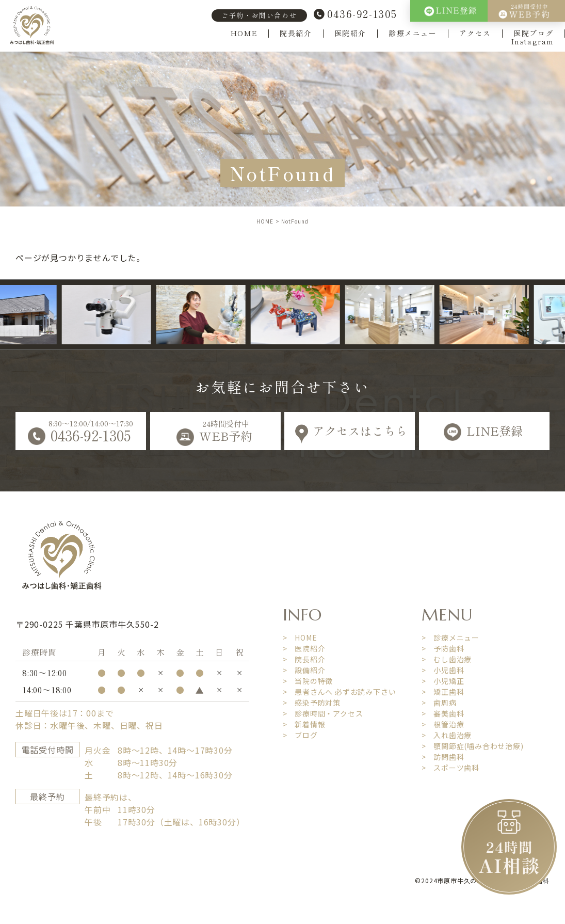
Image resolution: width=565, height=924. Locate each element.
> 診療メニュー (450, 638)
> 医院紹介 (304, 648)
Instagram (533, 42)
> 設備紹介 (304, 670)
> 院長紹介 (304, 659)
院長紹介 (296, 33)
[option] (117, 315)
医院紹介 (350, 33)
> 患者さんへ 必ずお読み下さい (340, 692)
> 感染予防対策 (312, 703)
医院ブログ (534, 33)
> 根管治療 (443, 724)
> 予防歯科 (443, 648)
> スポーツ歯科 (450, 768)
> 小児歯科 (443, 670)
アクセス (475, 33)
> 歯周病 (439, 703)
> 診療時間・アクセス (323, 713)
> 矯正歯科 (443, 692)
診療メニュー (413, 33)
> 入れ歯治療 (447, 735)
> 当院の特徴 (308, 681)
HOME (244, 33)
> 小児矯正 (443, 681)
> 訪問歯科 (443, 757)
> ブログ (300, 735)
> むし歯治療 (447, 659)
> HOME (300, 638)
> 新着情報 (304, 724)
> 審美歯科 (443, 713)
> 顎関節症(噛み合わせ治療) (473, 746)
